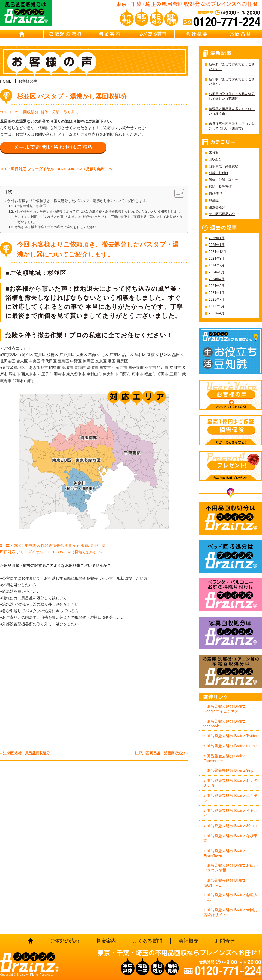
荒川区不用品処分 (222, 214)
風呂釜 (214, 200)
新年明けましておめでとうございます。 (232, 82)
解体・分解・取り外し (60, 112)
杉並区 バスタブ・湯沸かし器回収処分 (72, 96)
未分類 (214, 152)
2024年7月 (217, 265)
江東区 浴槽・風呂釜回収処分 (27, 753)
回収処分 (31, 112)
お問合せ (240, 34)
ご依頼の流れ (65, 34)
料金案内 (109, 34)
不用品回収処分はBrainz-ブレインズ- (231, 518)
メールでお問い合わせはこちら (53, 147)
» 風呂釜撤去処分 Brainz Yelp (228, 770)
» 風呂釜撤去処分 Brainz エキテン (230, 798)
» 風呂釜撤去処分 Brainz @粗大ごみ (230, 897)
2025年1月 (217, 245)
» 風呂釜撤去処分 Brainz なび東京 (230, 838)
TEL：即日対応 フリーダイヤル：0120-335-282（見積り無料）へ (56, 169)
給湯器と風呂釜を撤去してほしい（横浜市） (232, 111)
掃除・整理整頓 (220, 187)
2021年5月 (217, 306)
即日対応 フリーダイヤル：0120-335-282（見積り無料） (49, 552)
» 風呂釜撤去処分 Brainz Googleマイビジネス (224, 709)
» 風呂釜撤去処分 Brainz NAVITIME (224, 883)
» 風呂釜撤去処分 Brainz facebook (224, 724)
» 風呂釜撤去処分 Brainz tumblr (230, 746)
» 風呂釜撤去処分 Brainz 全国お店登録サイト (230, 912)
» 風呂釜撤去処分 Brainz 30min (230, 826)
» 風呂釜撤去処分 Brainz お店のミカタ (230, 783)
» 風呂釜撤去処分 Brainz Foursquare (224, 758)
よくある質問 (153, 34)
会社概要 (196, 34)
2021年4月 (217, 313)
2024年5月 (217, 272)
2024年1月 (217, 293)
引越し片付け (219, 173)
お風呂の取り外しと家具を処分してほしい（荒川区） (232, 96)
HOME (22, 34)
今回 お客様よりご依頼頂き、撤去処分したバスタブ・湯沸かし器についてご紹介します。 (78, 201)
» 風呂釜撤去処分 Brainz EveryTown (224, 853)
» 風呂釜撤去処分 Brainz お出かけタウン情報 (230, 868)
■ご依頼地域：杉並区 (30, 206)
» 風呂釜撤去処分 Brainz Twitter (230, 736)
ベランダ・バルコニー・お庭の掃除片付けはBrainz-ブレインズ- (231, 595)
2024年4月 (217, 279)
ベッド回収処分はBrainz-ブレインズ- (231, 556)
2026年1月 (217, 238)
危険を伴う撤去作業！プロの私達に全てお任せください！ (57, 227)
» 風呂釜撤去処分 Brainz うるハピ (230, 813)
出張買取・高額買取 (224, 166)
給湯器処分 (217, 207)
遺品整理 (215, 193)
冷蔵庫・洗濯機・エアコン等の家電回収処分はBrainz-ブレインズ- (231, 671)
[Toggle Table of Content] (176, 193)
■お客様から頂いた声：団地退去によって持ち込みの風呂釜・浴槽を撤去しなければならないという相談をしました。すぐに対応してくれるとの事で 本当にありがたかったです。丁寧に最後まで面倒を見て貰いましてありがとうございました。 (98, 217)
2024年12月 (218, 252)
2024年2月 (217, 286)
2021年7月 (217, 300)
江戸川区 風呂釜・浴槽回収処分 (160, 753)
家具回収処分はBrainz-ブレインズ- (231, 633)
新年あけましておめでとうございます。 (232, 67)
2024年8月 (217, 259)
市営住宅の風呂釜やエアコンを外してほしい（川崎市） (232, 126)
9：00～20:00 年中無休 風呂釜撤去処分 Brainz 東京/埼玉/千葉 (53, 545)
